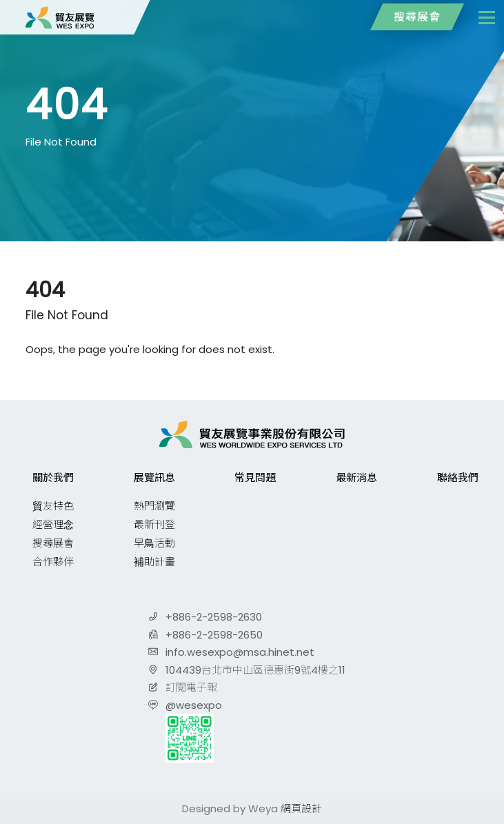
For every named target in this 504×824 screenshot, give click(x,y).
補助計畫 (154, 562)
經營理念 (53, 524)
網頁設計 (301, 808)
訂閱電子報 (191, 687)
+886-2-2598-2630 (214, 617)
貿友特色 (53, 506)
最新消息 (356, 478)
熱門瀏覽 (154, 506)
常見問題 (255, 478)
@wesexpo (194, 705)
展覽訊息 (154, 478)
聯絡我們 (458, 478)
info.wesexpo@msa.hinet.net (240, 652)
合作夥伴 (53, 562)
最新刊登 (154, 524)
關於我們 (53, 478)
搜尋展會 (417, 17)
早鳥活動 (154, 543)
